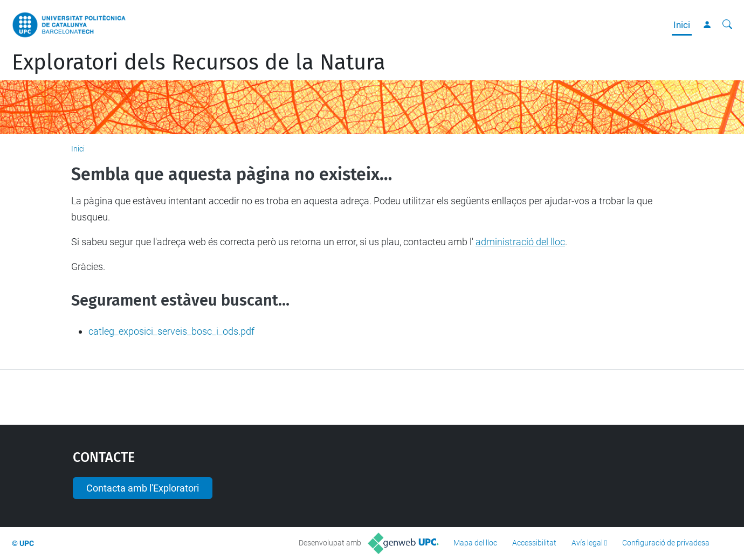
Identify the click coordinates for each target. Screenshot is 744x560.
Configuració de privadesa (666, 543)
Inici (682, 25)
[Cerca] (727, 25)
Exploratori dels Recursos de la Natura (199, 63)
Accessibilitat (534, 543)
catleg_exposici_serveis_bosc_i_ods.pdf (171, 331)
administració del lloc (520, 242)
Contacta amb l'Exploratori (143, 488)
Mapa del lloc (475, 543)
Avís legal (587, 543)
